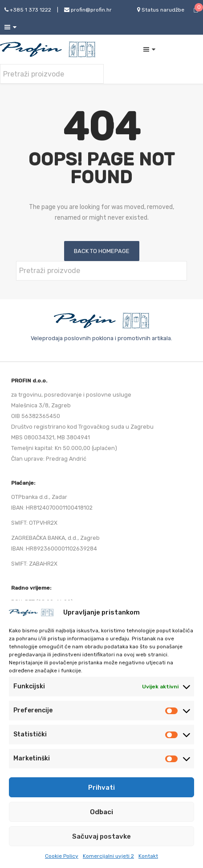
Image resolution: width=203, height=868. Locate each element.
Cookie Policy (62, 856)
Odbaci (101, 812)
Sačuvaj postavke (101, 836)
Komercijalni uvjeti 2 (108, 856)
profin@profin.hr (88, 10)
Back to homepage (102, 251)
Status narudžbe (161, 10)
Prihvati (101, 788)
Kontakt (148, 856)
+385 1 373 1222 (28, 10)
